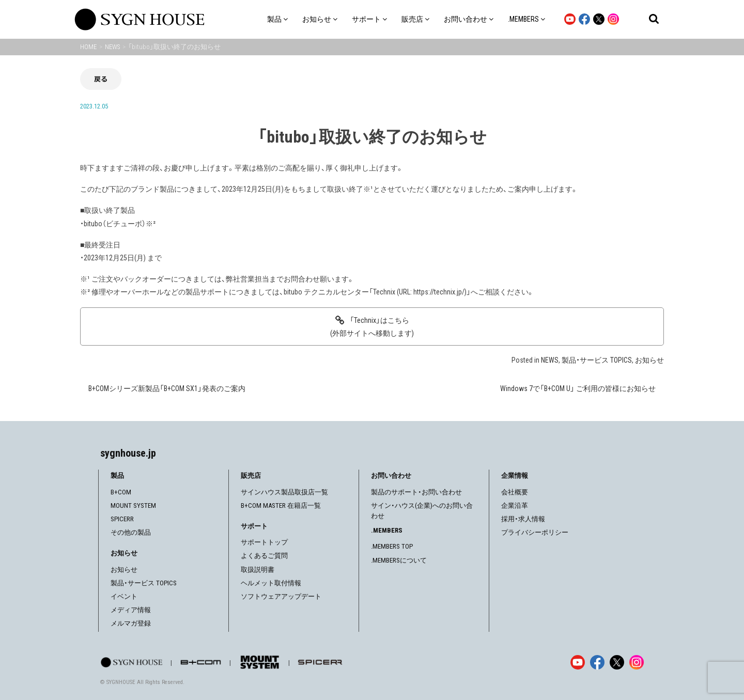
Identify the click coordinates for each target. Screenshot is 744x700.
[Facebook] (597, 662)
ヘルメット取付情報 (271, 583)
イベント (124, 596)
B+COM (121, 492)
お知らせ (649, 360)
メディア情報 (131, 610)
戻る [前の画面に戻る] (101, 79)
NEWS (550, 360)
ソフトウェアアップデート (281, 596)
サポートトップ (264, 542)
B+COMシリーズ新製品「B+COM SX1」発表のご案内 (167, 388)
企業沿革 (515, 505)
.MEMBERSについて (399, 560)
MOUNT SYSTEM (133, 505)
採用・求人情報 (523, 519)
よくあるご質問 (264, 556)
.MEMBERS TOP (392, 546)
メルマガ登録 (131, 623)
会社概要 (515, 492)
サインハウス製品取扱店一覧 (284, 492)
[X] (617, 662)
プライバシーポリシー (535, 532)
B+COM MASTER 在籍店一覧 (281, 505)
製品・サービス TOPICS (597, 360)
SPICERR (122, 519)
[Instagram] (637, 662)
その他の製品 (131, 532)
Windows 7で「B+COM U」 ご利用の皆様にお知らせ (578, 388)
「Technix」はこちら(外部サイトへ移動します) (372, 327)
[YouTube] (578, 662)
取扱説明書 (258, 570)
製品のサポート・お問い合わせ (416, 492)
